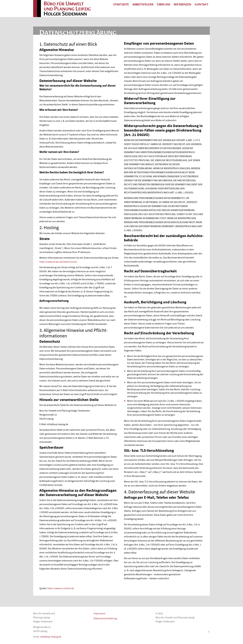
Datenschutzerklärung (105, 618)
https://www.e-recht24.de (61, 588)
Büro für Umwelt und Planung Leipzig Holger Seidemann (67, 9)
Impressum (99, 613)
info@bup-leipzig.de (51, 637)
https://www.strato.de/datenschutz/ (58, 262)
